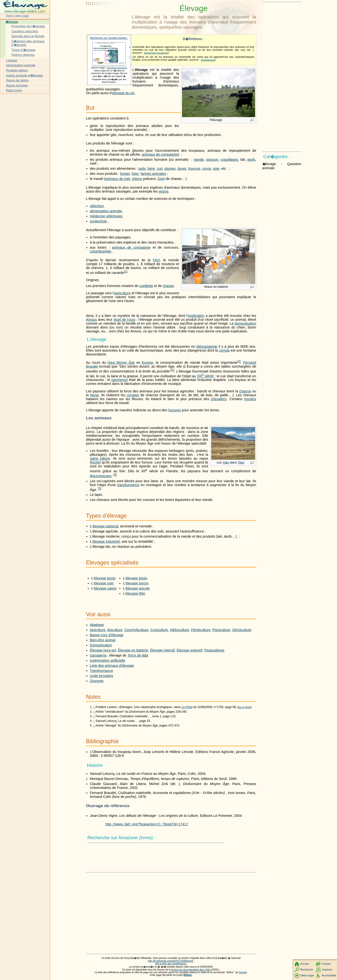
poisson (212, 160)
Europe (148, 363)
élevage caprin (105, 588)
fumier (125, 174)
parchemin (120, 380)
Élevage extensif (189, 650)
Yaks (226, 462)
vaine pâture (100, 458)
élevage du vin (123, 93)
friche (95, 462)
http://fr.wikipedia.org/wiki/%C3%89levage (171, 961)
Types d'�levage (23, 50)
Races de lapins (17, 80)
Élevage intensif (162, 650)
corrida (224, 350)
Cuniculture (159, 630)
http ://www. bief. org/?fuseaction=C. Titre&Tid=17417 (147, 824)
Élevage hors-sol (103, 650)
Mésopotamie (207, 346)
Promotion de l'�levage (28, 26)
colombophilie (101, 251)
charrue (245, 391)
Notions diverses (23, 55)
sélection (97, 206)
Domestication (101, 645)
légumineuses (101, 476)
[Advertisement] (108, 16)
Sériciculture (242, 630)
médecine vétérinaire (106, 216)
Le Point (187, 707)
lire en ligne (245, 707)
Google (243, 972)
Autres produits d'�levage (25, 75)
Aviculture (115, 630)
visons (164, 191)
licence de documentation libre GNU (191, 970)
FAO (156, 260)
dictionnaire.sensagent (156, 53)
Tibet (241, 462)
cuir (160, 169)
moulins (250, 399)
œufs (251, 160)
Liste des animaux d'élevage (112, 666)
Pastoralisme (214, 650)
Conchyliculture (136, 630)
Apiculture (98, 630)
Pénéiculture (201, 630)
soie (216, 169)
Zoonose (97, 681)
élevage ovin (104, 583)
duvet (182, 169)
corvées (133, 395)
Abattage (97, 625)
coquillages (229, 160)
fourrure (194, 169)
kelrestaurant (208, 60)
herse (95, 395)
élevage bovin (105, 578)
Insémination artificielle (108, 660)
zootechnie (98, 221)
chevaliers (219, 399)
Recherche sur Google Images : (109, 38)
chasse (168, 286)
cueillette (146, 286)
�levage (12, 22)
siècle (205, 376)
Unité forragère (102, 676)
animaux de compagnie (160, 154)
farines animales (153, 174)
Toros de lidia (138, 655)
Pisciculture (221, 630)
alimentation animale (106, 211)
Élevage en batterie (133, 650)
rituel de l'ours (124, 320)
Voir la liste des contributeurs (171, 964)
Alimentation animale (21, 65)
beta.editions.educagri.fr (117, 68)
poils (142, 169)
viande (199, 160)
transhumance (128, 485)
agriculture (122, 293)
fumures (175, 410)
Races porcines (17, 85)
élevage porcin (137, 583)
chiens (137, 179)
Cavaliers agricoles (25, 31)
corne (207, 169)
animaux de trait (117, 179)
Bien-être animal (103, 640)
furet (161, 179)
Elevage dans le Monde (28, 36)
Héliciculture (179, 630)
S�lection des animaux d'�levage (28, 43)
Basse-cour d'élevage (107, 635)
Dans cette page (18, 16)
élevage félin (136, 593)
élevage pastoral (105, 526)
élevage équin (137, 578)
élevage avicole (138, 588)
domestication (245, 323)
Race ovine (14, 90)
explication (196, 316)
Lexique (12, 60)
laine (151, 169)
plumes (170, 169)
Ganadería (98, 655)
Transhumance (102, 671)
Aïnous (92, 320)
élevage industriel (106, 541)
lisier (135, 174)
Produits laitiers (17, 70)
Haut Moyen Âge (121, 363)
